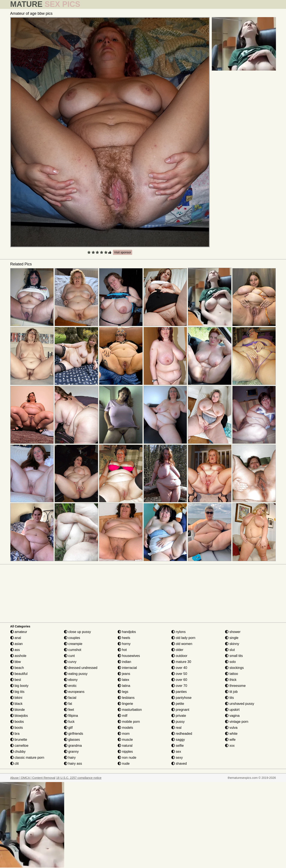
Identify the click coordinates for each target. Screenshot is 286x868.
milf (122, 716)
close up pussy (77, 632)
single (232, 638)
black (16, 704)
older (177, 650)
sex (176, 752)
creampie (73, 644)
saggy (178, 740)
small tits (234, 656)
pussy (178, 722)
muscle (125, 740)
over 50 (179, 674)
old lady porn (183, 638)
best (16, 680)
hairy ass (73, 764)
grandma (73, 746)
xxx (230, 746)
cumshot (73, 650)
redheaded (182, 734)
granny (71, 752)
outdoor (179, 656)
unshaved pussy (240, 704)
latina (124, 686)
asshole (18, 656)
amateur (19, 632)
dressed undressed (81, 668)
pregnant (180, 710)
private (179, 716)
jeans (124, 674)
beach (17, 668)
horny (124, 644)
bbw (16, 662)
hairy (70, 758)
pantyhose (181, 698)
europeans (74, 692)
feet (69, 710)
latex (123, 680)
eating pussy (76, 674)
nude (124, 764)
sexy (177, 758)
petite (178, 704)
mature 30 (181, 662)
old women (182, 644)
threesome (235, 686)
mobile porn (129, 722)
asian (17, 644)
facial (70, 698)
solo (230, 662)
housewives (129, 656)
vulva (231, 728)
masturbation (130, 710)
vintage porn (237, 722)
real (176, 728)
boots (17, 728)
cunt (69, 656)
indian (124, 662)
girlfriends (74, 734)
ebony (71, 680)
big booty (19, 686)
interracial (127, 668)
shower (233, 632)
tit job (231, 692)
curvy (70, 662)
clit (15, 764)
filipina (71, 716)
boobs (17, 722)
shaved (179, 764)
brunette (19, 740)
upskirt (232, 710)
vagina (232, 716)
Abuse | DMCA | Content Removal (33, 778)
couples (72, 638)
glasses (72, 740)
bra (15, 734)
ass (15, 650)
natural (125, 746)
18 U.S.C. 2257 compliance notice (79, 778)
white (231, 734)
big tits (17, 692)
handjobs (127, 632)
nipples (125, 752)
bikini (16, 698)
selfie (178, 746)
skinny (232, 644)
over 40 (179, 668)
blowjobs (19, 716)
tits (229, 698)
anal (16, 638)
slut (230, 650)
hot (122, 650)
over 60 (179, 680)
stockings (234, 668)
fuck (69, 722)
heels (124, 638)
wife (230, 740)
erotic (70, 686)
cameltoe (19, 746)
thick (231, 680)
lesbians (126, 698)
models (125, 728)
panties (179, 692)
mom (124, 734)
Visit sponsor (123, 252)
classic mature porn (27, 758)
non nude (127, 758)
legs (123, 692)
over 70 (179, 686)
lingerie (125, 704)
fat (68, 704)
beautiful (19, 674)
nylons (179, 632)
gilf (68, 728)
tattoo (231, 674)
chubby (18, 752)
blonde (18, 710)
